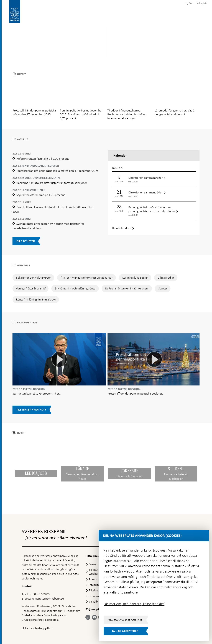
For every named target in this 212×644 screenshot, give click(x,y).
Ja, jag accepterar (125, 631)
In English (202, 3)
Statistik (28, 14)
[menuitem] (201, 3)
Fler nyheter (26, 239)
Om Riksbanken (191, 14)
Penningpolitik (87, 14)
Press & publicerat (165, 14)
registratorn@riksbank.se (48, 598)
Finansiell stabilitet (114, 14)
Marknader (140, 14)
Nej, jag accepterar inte (125, 620)
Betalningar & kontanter (56, 14)
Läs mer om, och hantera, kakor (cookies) (134, 604)
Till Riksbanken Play (31, 408)
